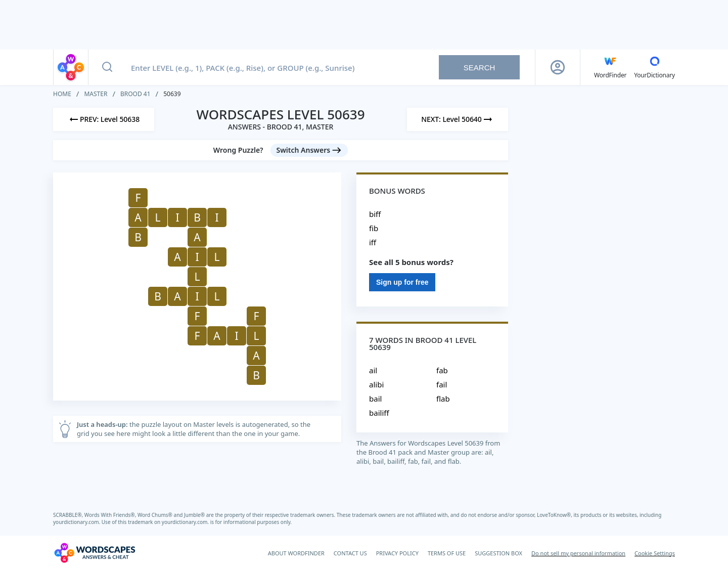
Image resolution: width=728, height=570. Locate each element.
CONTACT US (350, 553)
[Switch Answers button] (309, 150)
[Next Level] (458, 119)
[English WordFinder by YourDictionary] (610, 67)
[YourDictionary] (654, 67)
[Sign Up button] (558, 67)
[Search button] (107, 67)
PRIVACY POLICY (397, 553)
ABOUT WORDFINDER (296, 553)
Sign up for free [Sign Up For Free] (402, 282)
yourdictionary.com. (77, 522)
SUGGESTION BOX (498, 553)
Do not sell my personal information (578, 553)
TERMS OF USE (447, 553)
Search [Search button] (480, 68)
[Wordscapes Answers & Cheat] (95, 553)
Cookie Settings (655, 553)
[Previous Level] (104, 119)
